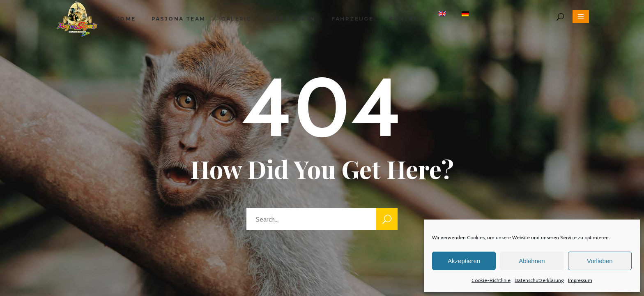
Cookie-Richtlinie (491, 280)
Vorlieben (600, 261)
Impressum (580, 280)
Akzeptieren (464, 261)
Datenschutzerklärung (539, 280)
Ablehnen (532, 261)
